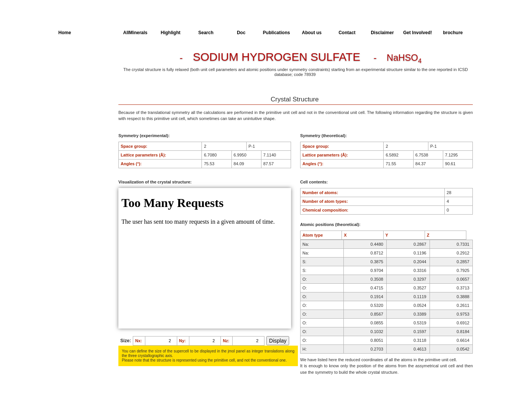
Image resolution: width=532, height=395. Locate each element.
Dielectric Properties (78, 87)
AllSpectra (100, 33)
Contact (347, 33)
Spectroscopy (72, 101)
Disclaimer (382, 33)
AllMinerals (135, 33)
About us (312, 33)
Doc (241, 33)
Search (206, 33)
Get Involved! (417, 33)
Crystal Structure (75, 59)
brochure (453, 33)
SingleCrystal (72, 115)
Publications (276, 33)
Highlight (171, 33)
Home (65, 33)
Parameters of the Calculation (76, 73)
